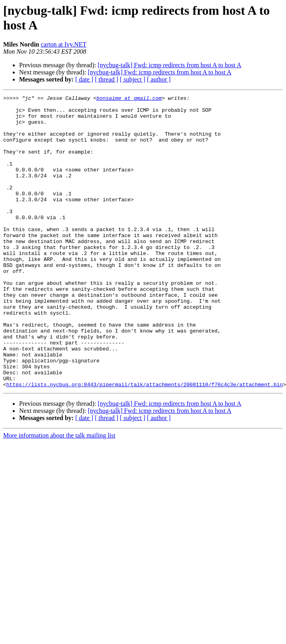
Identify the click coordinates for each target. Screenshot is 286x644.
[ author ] (159, 79)
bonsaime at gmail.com (129, 99)
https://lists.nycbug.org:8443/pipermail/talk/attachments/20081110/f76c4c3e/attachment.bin (145, 443)
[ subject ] (133, 79)
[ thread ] (107, 79)
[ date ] (84, 79)
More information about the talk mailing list (59, 494)
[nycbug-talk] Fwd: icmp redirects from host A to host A (169, 65)
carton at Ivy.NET (64, 44)
